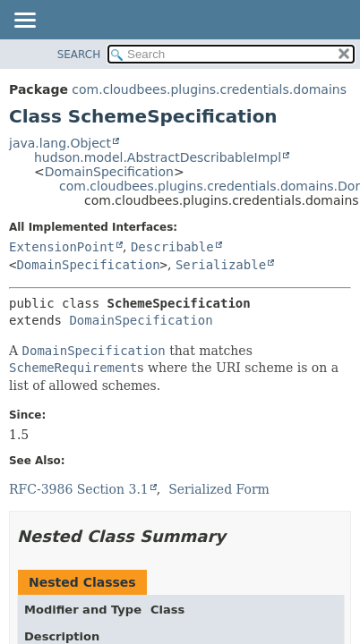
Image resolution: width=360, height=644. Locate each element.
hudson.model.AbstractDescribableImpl (158, 157)
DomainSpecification (109, 172)
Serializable (221, 265)
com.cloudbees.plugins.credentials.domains (209, 89)
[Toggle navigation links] (24, 21)
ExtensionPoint (62, 247)
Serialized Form (219, 489)
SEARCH (79, 55)
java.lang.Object (60, 143)
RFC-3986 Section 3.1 (79, 489)
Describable (172, 247)
